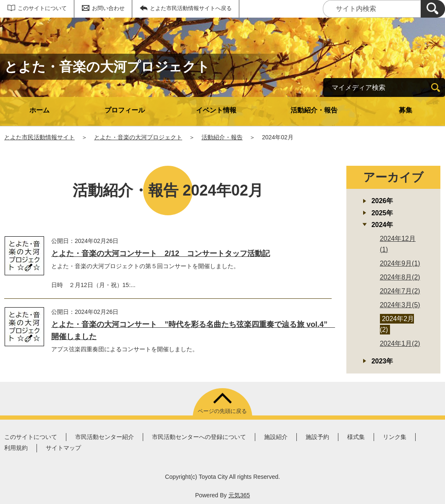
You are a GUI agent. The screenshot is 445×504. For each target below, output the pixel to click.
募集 (406, 110)
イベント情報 (216, 110)
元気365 (239, 495)
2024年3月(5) (400, 305)
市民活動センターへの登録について (199, 437)
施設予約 (317, 437)
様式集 (356, 437)
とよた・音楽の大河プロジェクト (138, 137)
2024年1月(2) (400, 343)
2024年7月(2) (400, 291)
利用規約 (16, 448)
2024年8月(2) (400, 277)
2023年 (382, 361)
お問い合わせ (108, 8)
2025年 (382, 213)
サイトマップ (63, 448)
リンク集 (395, 437)
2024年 (382, 225)
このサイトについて (42, 8)
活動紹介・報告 (314, 110)
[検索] (433, 9)
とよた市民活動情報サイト (39, 137)
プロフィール (125, 110)
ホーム (39, 110)
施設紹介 (276, 437)
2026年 (382, 201)
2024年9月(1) (400, 263)
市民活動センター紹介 (105, 437)
